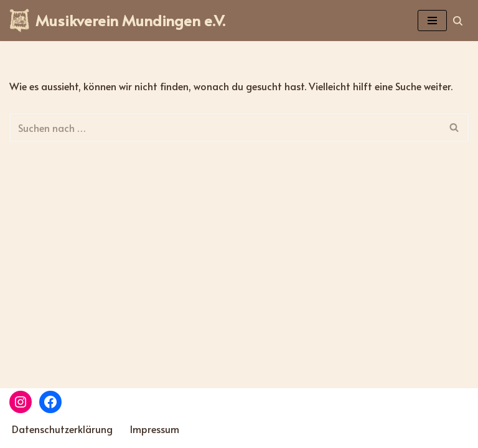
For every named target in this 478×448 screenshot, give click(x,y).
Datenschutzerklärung (62, 429)
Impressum (155, 429)
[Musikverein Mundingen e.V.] (117, 21)
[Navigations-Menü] (432, 21)
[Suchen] (458, 21)
